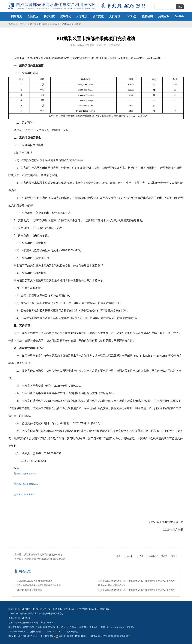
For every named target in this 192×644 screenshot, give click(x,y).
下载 (174, 556)
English (179, 16)
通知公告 (33, 24)
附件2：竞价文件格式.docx (27, 484)
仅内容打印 (152, 556)
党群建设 (115, 16)
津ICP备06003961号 (27, 636)
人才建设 (82, 16)
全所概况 (33, 16)
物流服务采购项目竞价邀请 (29, 590)
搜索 (180, 7)
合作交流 (98, 16)
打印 (140, 556)
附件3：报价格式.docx (26, 494)
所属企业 (164, 16)
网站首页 (16, 16)
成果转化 (66, 16)
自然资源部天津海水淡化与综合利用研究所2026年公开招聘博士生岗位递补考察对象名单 (138, 581)
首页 (23, 24)
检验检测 (147, 16)
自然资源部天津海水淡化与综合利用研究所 (108, 220)
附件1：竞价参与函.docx (26, 474)
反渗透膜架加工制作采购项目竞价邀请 (44, 554)
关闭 (164, 556)
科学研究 (49, 16)
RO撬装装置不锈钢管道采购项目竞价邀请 (46, 559)
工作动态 (131, 16)
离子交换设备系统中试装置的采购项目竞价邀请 (39, 585)
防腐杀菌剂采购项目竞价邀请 (112, 585)
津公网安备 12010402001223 (73, 636)
